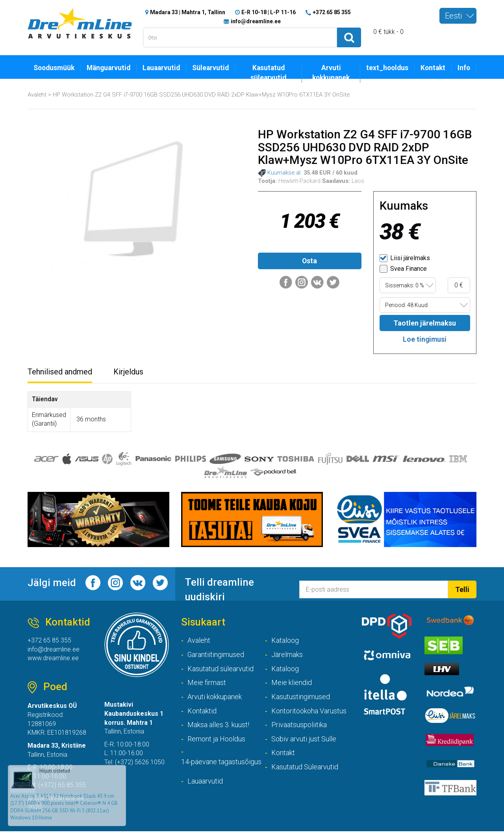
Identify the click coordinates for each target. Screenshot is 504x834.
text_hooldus (386, 68)
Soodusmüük (54, 68)
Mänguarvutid (109, 68)
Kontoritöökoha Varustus (309, 713)
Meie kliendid (292, 685)
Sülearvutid (211, 68)
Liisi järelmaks (405, 259)
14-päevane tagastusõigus (221, 764)
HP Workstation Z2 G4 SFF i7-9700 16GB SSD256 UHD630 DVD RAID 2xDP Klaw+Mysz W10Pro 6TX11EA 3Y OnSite (201, 95)
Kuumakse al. (280, 174)
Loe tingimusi (425, 340)
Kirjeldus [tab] (128, 373)
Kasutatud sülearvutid (268, 73)
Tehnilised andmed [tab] (60, 373)
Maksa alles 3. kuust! (218, 727)
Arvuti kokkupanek (330, 73)
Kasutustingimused (301, 699)
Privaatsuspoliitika (299, 727)
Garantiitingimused (216, 656)
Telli (462, 591)
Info (464, 68)
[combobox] (458, 16)
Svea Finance (403, 270)
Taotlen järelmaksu (425, 324)
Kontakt (432, 68)
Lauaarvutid (162, 68)
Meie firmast (207, 685)
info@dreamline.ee (256, 21)
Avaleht (37, 95)
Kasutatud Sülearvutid (305, 770)
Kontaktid (202, 713)
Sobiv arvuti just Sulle (304, 741)
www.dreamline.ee (53, 660)
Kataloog (285, 642)
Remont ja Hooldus (216, 741)
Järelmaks (287, 656)
